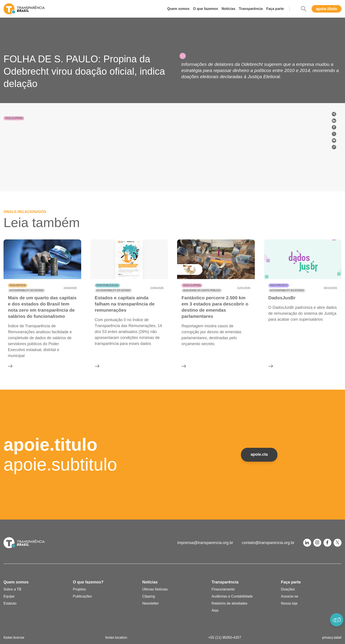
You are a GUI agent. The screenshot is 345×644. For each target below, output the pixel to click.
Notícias (228, 9)
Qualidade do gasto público (202, 290)
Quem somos (178, 9)
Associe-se (290, 596)
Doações (288, 589)
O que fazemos (206, 9)
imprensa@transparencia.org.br (205, 543)
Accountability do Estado (27, 290)
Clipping (149, 596)
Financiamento (223, 589)
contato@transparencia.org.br (268, 543)
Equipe (9, 596)
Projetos (79, 589)
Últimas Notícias (155, 589)
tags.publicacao (107, 285)
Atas (215, 610)
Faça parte (275, 9)
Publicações (82, 596)
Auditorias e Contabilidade (232, 596)
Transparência (251, 9)
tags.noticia (18, 285)
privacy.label (332, 638)
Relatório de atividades (230, 603)
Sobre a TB (12, 589)
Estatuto (10, 603)
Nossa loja (289, 603)
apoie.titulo (327, 9)
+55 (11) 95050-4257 (225, 638)
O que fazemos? (88, 582)
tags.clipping (14, 118)
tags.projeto (279, 285)
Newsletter (150, 603)
